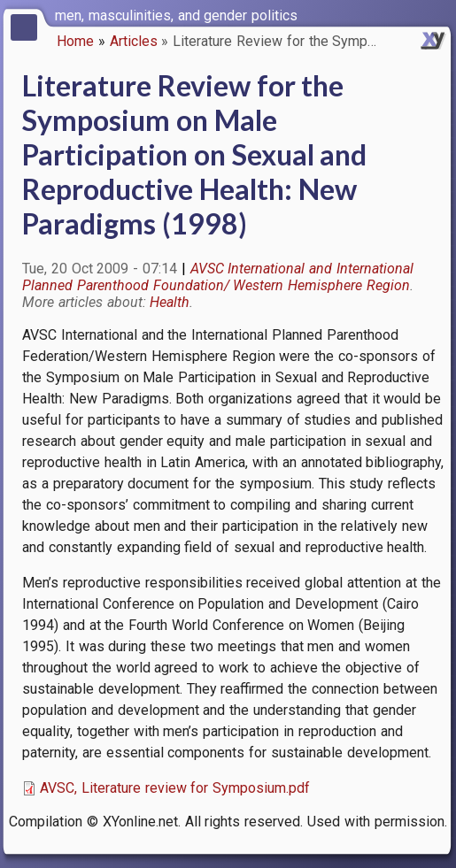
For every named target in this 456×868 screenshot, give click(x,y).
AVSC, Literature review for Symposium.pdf (175, 788)
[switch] (438, 14)
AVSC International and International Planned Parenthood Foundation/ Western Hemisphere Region (218, 277)
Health (170, 302)
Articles (134, 41)
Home (75, 41)
